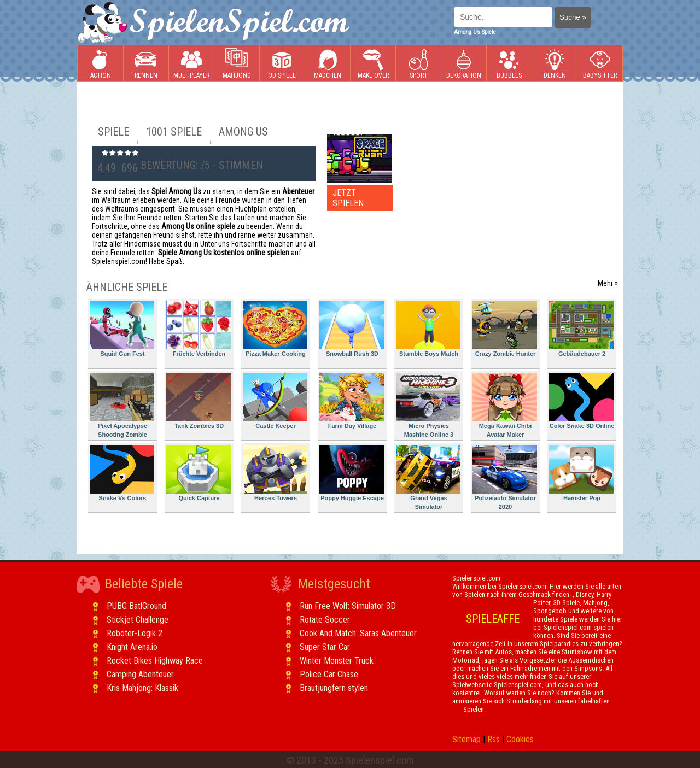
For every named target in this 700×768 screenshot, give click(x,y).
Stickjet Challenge (138, 620)
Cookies (520, 739)
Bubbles (509, 64)
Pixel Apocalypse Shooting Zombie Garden (122, 407)
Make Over (373, 64)
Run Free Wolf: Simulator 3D (348, 606)
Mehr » (608, 283)
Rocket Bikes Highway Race (155, 661)
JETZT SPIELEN (348, 198)
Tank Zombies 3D (199, 401)
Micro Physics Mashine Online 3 (428, 405)
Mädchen (328, 64)
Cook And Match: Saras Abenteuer (358, 633)
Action (101, 64)
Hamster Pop (581, 473)
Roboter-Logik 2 (135, 633)
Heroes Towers (275, 473)
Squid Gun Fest (122, 329)
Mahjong (237, 64)
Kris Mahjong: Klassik (142, 688)
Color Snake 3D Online (582, 401)
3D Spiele (282, 64)
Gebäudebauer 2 (581, 329)
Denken (555, 64)
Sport (418, 64)
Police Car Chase (329, 674)
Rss (494, 739)
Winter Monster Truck (337, 661)
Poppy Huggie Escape (352, 473)
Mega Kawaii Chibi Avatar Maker (505, 405)
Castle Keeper (275, 401)
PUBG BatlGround (136, 606)
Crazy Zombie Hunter (505, 329)
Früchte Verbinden (199, 329)
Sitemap (466, 739)
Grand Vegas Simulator (428, 477)
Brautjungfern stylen (334, 688)
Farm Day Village (352, 401)
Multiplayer (191, 64)
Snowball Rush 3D (352, 329)
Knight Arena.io (132, 647)
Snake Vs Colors (122, 473)
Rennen (146, 64)
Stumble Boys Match (428, 329)
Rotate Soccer (325, 620)
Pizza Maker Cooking (275, 329)
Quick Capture (199, 473)
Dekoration (464, 64)
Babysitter (600, 64)
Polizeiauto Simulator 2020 (505, 477)
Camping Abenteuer (140, 674)
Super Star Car (325, 647)
